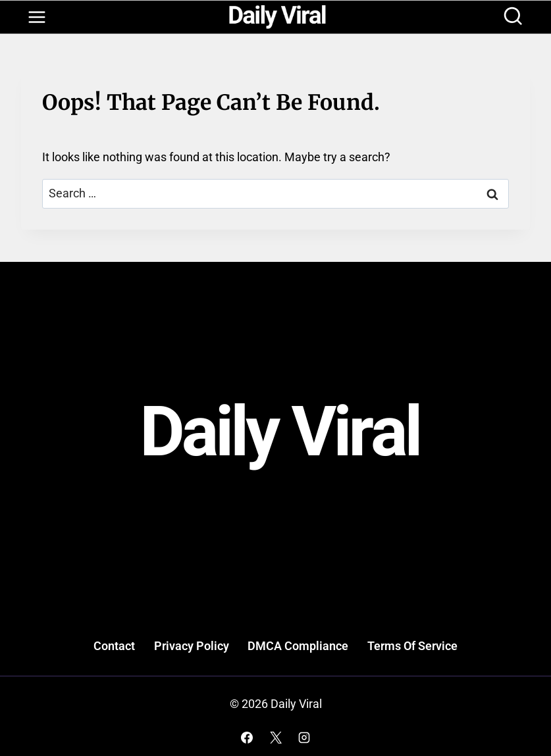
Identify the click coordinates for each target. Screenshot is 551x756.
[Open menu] (37, 17)
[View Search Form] (513, 17)
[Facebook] (247, 738)
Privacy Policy (192, 646)
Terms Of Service (412, 646)
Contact (114, 646)
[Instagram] (304, 738)
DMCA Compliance (298, 646)
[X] (276, 738)
